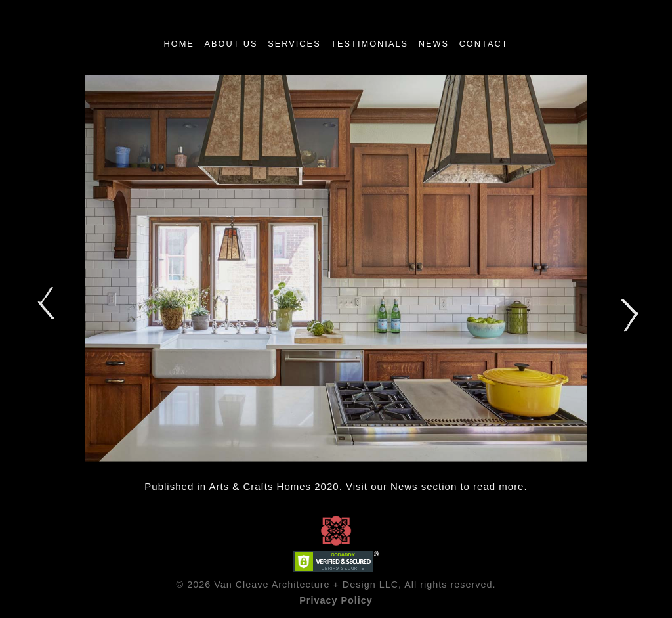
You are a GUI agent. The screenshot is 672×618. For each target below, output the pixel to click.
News (434, 44)
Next (628, 316)
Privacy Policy (336, 600)
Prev (44, 303)
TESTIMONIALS (369, 44)
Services (294, 44)
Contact (484, 44)
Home (178, 44)
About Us (231, 44)
